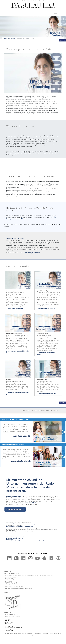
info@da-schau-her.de (32, 504)
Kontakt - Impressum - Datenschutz (13, 628)
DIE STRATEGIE (9, 622)
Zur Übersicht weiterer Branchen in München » (41, 410)
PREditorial (8, 618)
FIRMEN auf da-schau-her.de (12, 621)
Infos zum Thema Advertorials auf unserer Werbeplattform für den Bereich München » (26, 541)
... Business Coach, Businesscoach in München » (18, 352)
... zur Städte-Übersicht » (22, 436)
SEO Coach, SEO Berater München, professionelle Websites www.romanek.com (18, 589)
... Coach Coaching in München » (15, 308)
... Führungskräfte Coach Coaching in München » (46, 353)
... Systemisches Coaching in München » (47, 308)
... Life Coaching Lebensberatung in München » (18, 393)
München (13, 38)
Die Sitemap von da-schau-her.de (13, 629)
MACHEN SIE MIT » (15, 509)
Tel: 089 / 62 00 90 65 (30, 503)
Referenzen (8, 623)
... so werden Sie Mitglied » (21, 461)
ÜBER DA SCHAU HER (11, 626)
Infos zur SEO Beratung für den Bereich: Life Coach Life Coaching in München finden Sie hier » (15, 538)
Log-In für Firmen (9, 630)
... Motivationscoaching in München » (46, 394)
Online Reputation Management (13, 617)
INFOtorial (6, 38)
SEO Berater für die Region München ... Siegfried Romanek (20, 526)
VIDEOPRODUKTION (11, 625)
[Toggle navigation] (55, 13)
